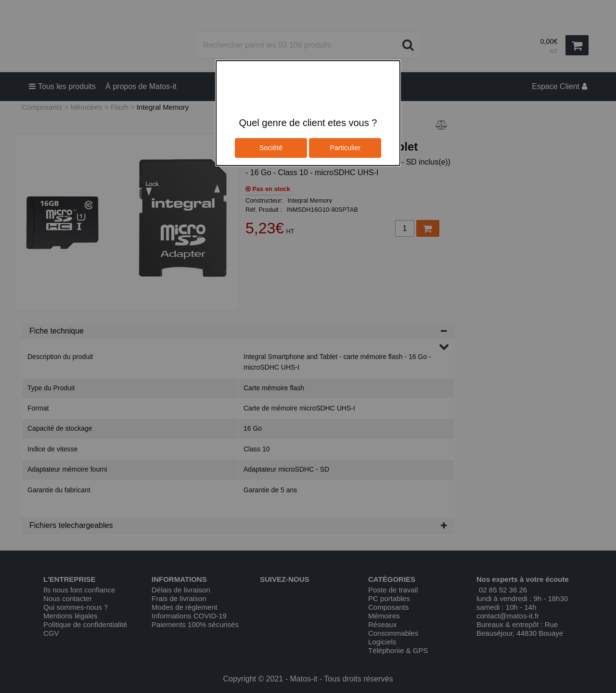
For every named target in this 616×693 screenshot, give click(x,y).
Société (271, 148)
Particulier (345, 148)
